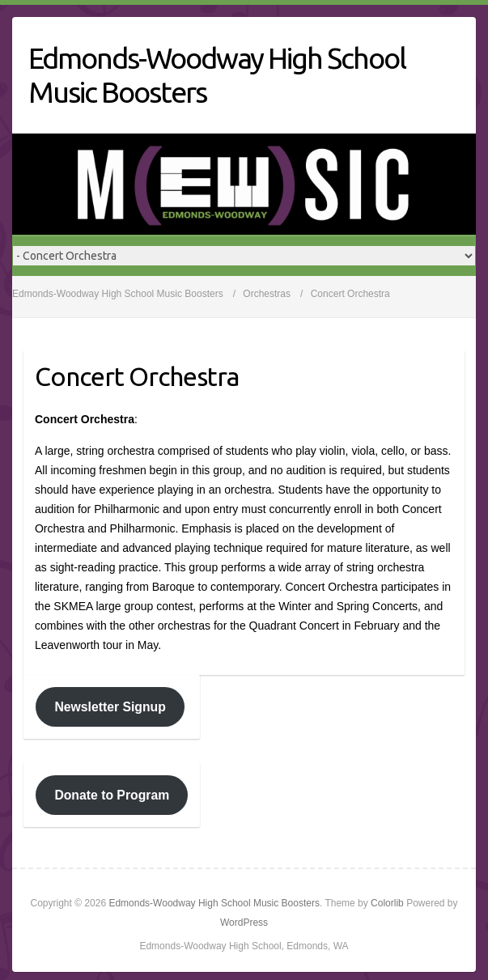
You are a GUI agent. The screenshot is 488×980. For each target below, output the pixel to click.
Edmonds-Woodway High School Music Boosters (217, 75)
